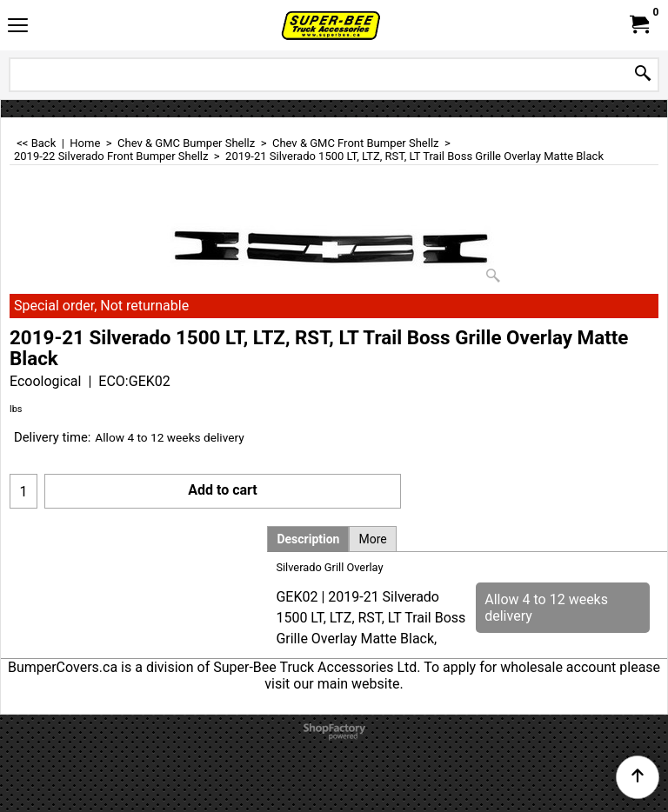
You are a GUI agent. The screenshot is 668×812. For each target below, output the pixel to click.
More (372, 539)
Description (308, 539)
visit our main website (332, 684)
